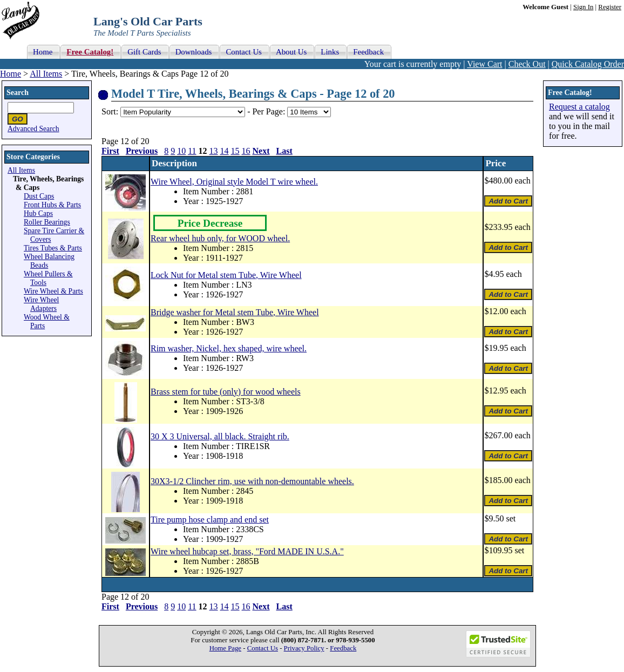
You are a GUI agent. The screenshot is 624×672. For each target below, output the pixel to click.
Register (610, 7)
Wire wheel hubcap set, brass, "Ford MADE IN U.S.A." (247, 551)
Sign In (583, 7)
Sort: (110, 111)
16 (246, 151)
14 (225, 151)
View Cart (484, 64)
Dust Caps (39, 196)
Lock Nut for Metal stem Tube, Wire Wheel (226, 275)
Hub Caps (38, 213)
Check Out (527, 64)
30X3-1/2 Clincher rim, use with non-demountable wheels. (252, 481)
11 (192, 151)
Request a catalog (579, 107)
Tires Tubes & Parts (53, 248)
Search (18, 93)
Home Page (225, 648)
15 (235, 151)
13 (214, 151)
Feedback (343, 648)
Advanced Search (33, 129)
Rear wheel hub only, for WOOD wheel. (220, 238)
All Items (46, 74)
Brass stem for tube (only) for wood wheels (226, 392)
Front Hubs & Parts (52, 205)
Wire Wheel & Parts (53, 291)
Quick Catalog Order (588, 64)
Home (11, 74)
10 (181, 151)
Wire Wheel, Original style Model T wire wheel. (234, 182)
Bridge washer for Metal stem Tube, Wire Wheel (235, 312)
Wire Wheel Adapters (41, 304)
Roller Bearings (47, 222)
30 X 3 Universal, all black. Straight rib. (220, 436)
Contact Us (263, 648)
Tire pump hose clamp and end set (210, 520)
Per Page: (270, 111)
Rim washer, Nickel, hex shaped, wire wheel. (229, 348)
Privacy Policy (304, 648)
